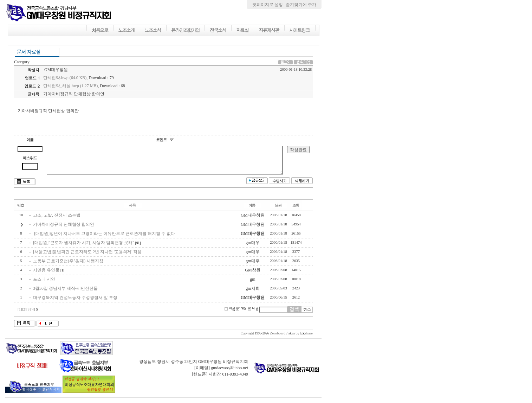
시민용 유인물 (46, 275)
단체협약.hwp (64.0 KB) (65, 78)
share (306, 338)
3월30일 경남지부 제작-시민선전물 (65, 294)
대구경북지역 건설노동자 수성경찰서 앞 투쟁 (75, 303)
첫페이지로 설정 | (269, 5)
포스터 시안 (44, 284)
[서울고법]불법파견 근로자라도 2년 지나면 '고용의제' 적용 (87, 257)
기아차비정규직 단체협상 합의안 (64, 230)
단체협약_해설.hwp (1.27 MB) (70, 86)
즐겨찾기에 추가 (301, 5)
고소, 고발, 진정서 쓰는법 (57, 220)
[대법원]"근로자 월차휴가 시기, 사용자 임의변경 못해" (84, 248)
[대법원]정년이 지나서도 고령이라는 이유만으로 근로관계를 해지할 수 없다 (104, 239)
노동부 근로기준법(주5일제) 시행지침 (68, 266)
